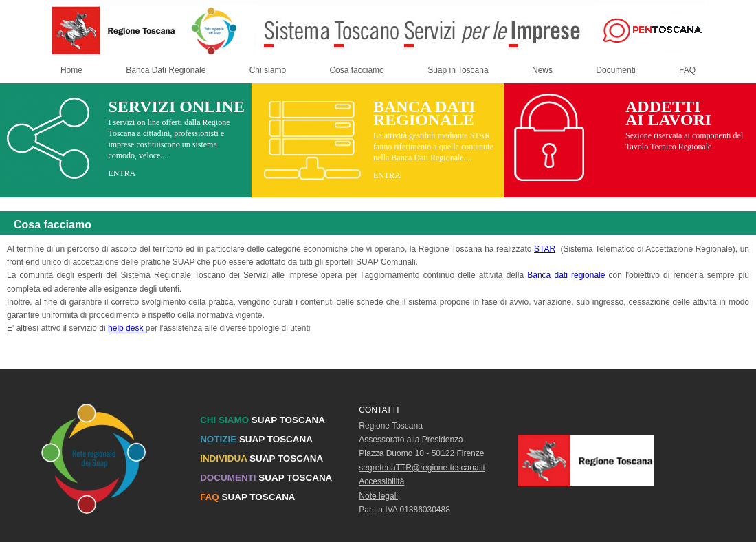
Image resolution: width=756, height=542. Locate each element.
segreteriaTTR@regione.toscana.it (422, 468)
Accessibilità (381, 481)
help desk (127, 328)
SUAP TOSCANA (263, 420)
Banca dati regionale (566, 275)
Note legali (378, 496)
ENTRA (122, 173)
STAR (545, 249)
